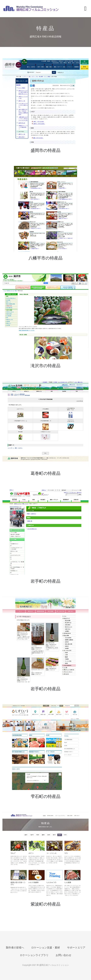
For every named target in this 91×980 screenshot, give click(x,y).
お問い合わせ (63, 955)
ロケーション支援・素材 (46, 948)
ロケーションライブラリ (34, 955)
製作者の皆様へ (15, 948)
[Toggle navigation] (85, 9)
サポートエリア (76, 948)
